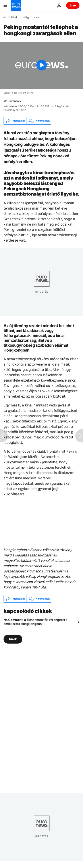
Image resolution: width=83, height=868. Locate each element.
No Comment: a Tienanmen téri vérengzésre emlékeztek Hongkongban (35, 622)
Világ (26, 17)
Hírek (14, 17)
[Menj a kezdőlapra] (16, 5)
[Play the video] (41, 65)
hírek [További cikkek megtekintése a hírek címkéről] (13, 639)
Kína (36, 17)
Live (73, 5)
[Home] (5, 17)
